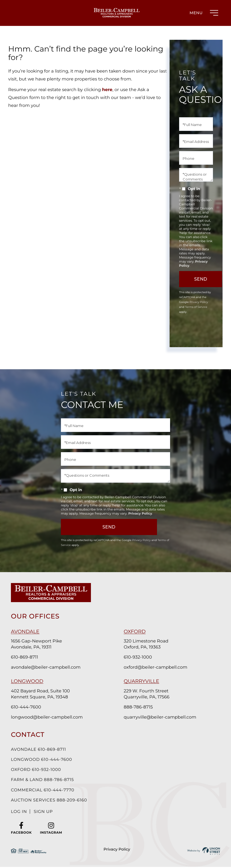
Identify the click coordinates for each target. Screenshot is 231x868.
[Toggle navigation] (202, 13)
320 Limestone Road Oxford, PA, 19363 (146, 644)
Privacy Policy (199, 302)
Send (93, 527)
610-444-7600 (26, 707)
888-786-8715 (138, 707)
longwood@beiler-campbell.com (47, 717)
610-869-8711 (25, 657)
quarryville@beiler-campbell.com (160, 717)
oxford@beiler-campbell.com (156, 667)
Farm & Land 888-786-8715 (44, 781)
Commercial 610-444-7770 (45, 792)
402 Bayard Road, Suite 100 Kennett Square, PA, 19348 (40, 694)
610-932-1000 (138, 657)
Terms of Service (196, 307)
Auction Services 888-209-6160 (51, 803)
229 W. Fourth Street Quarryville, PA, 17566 (146, 694)
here (107, 90)
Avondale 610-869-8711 (40, 750)
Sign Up (45, 815)
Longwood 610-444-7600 (43, 760)
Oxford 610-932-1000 (37, 771)
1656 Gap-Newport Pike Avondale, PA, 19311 (36, 644)
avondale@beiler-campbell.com (46, 667)
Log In (19, 815)
